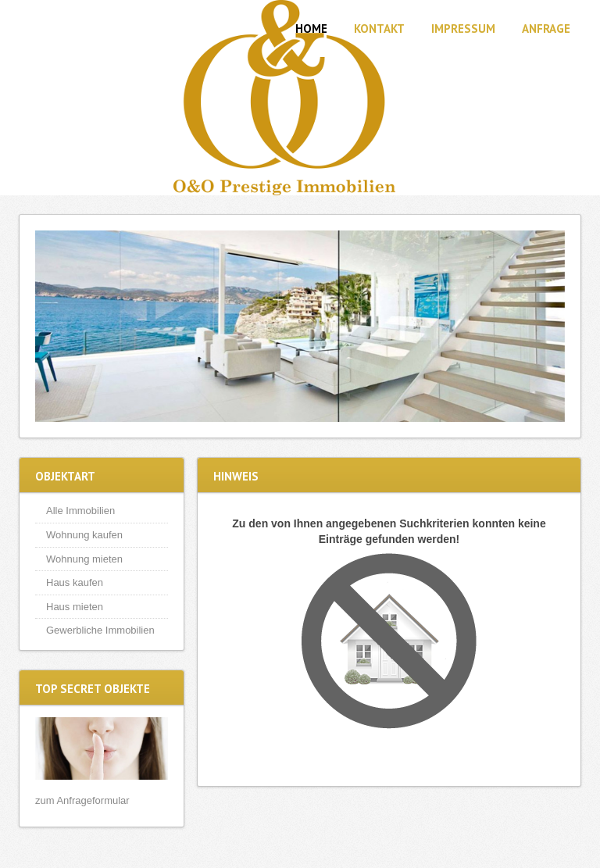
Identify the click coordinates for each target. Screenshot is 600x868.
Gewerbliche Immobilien (100, 630)
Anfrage (546, 29)
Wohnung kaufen (84, 535)
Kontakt (379, 29)
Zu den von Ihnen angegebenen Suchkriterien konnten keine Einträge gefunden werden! (389, 531)
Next (549, 327)
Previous (51, 327)
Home (311, 29)
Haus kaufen (75, 582)
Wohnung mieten (84, 559)
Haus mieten (75, 607)
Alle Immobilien (80, 511)
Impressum (463, 29)
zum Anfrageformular (82, 800)
